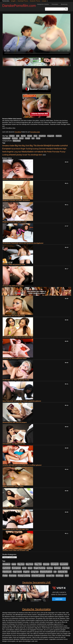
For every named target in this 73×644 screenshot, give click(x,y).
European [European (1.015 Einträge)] (7, 149)
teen (33, 138)
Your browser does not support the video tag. (36, 35)
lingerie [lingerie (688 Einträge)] (10, 152)
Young (38, 138)
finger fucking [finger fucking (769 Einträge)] (26, 149)
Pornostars (55, 4)
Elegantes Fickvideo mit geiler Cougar (15, 222)
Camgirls (13, 1)
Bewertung (64, 4)
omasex (44, 1)
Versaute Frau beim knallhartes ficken (15, 358)
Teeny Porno (17, 141)
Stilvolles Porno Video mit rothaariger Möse (16, 179)
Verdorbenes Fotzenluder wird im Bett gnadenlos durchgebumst (23, 243)
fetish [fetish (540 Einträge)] (18, 149)
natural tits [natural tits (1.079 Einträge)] (42, 152)
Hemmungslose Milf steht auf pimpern (15, 422)
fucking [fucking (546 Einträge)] (36, 149)
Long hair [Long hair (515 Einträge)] (17, 152)
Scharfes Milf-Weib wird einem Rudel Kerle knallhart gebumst (22, 465)
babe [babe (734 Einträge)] (12, 146)
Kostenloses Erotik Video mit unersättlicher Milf (18, 337)
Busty (35, 136)
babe (18, 136)
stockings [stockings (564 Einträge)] (35, 155)
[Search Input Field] (55, 9)
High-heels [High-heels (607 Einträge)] (17, 572)
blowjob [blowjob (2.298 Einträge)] (47, 145)
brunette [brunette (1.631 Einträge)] (56, 145)
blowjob (30, 136)
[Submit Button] (66, 9)
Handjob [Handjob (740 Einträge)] (49, 149)
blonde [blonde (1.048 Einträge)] (40, 146)
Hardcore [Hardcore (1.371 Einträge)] (58, 149)
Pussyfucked (6, 138)
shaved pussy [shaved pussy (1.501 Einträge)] (15, 155)
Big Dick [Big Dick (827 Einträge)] (26, 146)
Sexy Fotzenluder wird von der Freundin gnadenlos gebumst (22, 401)
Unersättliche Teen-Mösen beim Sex (14, 444)
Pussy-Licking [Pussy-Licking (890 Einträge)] (24, 576)
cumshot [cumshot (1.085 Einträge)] (64, 146)
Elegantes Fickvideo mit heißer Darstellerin (16, 200)
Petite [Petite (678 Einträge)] (49, 152)
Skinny (21, 138)
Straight (28, 138)
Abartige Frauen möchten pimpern (14, 508)
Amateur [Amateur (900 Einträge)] (6, 146)
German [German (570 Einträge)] (42, 149)
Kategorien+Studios (43, 4)
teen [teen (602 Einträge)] (41, 155)
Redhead (15, 138)
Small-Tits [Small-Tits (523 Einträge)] (26, 155)
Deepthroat (42, 136)
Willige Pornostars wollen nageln (13, 486)
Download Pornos (23, 1)
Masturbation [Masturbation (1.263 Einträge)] (28, 152)
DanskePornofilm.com (19, 6)
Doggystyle (51, 136)
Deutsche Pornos (35, 1)
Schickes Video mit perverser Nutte (14, 264)
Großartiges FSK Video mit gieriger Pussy (16, 380)
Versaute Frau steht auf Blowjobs (13, 286)
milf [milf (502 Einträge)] (35, 152)
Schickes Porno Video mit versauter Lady (16, 550)
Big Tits (23, 136)
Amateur (12, 136)
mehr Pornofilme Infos (9, 128)
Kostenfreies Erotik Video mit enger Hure (16, 529)
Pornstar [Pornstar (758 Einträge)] (56, 152)
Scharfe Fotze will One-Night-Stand (14, 316)
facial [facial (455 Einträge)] (13, 149)
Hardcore (59, 136)
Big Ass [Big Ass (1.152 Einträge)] (18, 146)
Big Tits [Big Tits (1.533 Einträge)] (33, 145)
